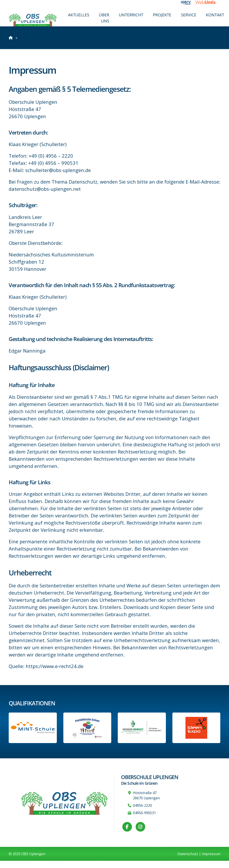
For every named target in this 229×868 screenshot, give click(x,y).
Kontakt (215, 15)
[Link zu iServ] (188, 2)
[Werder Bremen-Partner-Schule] (142, 728)
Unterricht (131, 15)
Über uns (104, 18)
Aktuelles (79, 15)
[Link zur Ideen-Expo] (196, 728)
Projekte (162, 15)
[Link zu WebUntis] (208, 2)
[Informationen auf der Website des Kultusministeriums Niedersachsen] (87, 728)
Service (189, 15)
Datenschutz (188, 854)
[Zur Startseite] (33, 20)
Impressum (211, 854)
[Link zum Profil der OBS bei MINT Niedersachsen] (33, 728)
